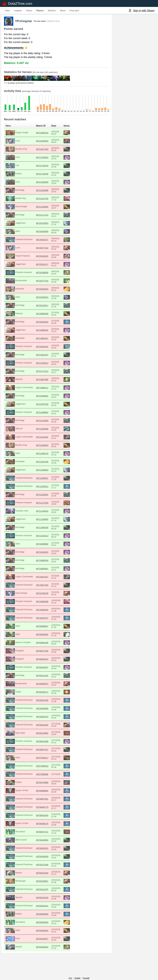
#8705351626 (48, 874)
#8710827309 (48, 586)
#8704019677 (48, 940)
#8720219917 (48, 307)
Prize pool (74, 11)
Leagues (18, 11)
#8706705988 (48, 784)
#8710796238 (48, 595)
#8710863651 (48, 570)
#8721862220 (48, 134)
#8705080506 (48, 915)
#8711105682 (48, 521)
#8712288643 (48, 471)
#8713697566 (48, 381)
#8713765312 (48, 364)
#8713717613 (48, 373)
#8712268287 (48, 479)
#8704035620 (48, 932)
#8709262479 (48, 718)
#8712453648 (48, 430)
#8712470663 (48, 422)
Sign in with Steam (144, 11)
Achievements (16, 49)
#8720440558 (48, 233)
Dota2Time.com (21, 4)
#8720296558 (48, 274)
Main (7, 11)
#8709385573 (48, 685)
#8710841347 (48, 578)
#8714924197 (48, 356)
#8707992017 (48, 759)
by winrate (14, 84)
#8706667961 (48, 800)
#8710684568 (48, 603)
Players (40, 11)
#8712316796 (48, 463)
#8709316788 (48, 702)
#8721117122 (48, 216)
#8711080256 (48, 529)
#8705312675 (48, 891)
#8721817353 (48, 150)
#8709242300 (48, 726)
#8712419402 (48, 438)
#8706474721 (48, 833)
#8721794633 (48, 159)
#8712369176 (48, 455)
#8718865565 (48, 315)
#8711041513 (48, 537)
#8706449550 (48, 841)
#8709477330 (48, 652)
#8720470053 (48, 225)
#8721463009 (48, 183)
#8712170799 (48, 504)
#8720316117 (48, 266)
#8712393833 (48, 447)
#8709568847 (48, 628)
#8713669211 (48, 389)
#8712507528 (48, 405)
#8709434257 (48, 669)
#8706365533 (48, 850)
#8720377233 (48, 249)
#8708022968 (48, 743)
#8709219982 (48, 734)
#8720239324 (48, 299)
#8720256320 (48, 290)
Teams (29, 11)
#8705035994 (48, 924)
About (63, 11)
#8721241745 (48, 200)
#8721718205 (48, 175)
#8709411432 (48, 677)
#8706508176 (48, 825)
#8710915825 (48, 553)
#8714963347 (48, 340)
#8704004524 (48, 948)
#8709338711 (48, 693)
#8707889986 (48, 776)
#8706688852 (48, 792)
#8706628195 (48, 817)
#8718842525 (48, 323)
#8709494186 (48, 644)
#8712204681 (48, 496)
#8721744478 (48, 167)
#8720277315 (48, 282)
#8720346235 (48, 257)
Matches (52, 11)
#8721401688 (48, 192)
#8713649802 (48, 397)
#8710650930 (48, 611)
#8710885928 (48, 562)
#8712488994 (48, 414)
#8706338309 (48, 858)
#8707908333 (48, 767)
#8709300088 (48, 710)
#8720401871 (48, 241)
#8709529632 (48, 636)
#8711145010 (48, 512)
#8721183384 (48, 208)
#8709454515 (48, 660)
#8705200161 (48, 907)
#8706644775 (48, 808)
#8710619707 (48, 619)
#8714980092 (48, 331)
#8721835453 (48, 142)
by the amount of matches (27, 84)
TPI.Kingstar (28, 23)
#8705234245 (48, 899)
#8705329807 (48, 882)
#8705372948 (48, 866)
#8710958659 (48, 545)
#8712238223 (48, 488)
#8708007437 (48, 751)
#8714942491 (48, 348)
